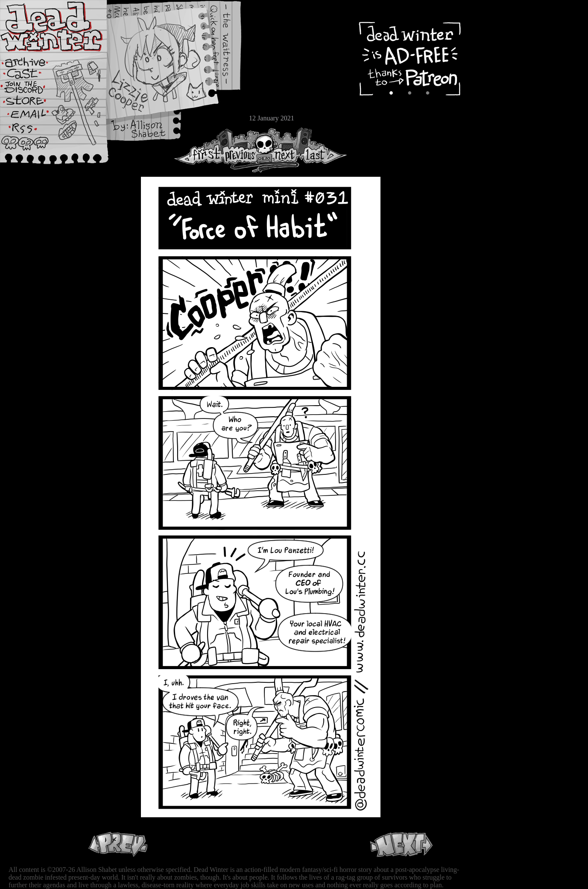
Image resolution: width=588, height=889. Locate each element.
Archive (32, 61)
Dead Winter (64, 27)
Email (32, 117)
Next (282, 150)
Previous (243, 150)
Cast (32, 76)
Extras (32, 90)
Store (32, 103)
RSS (32, 133)
